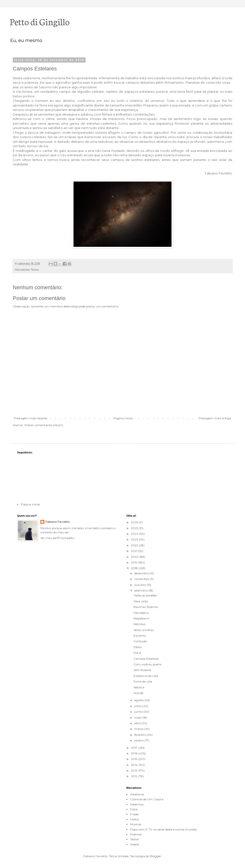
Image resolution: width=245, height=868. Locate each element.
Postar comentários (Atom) (44, 425)
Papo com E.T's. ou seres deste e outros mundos (163, 829)
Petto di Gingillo (40, 21)
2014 (135, 765)
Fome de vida (143, 681)
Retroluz (140, 624)
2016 (135, 753)
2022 (135, 545)
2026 (135, 522)
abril (138, 723)
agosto (139, 700)
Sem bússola (142, 670)
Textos (35, 270)
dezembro (142, 573)
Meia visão (141, 601)
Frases (134, 814)
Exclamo (140, 636)
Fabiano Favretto (57, 522)
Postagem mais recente (31, 418)
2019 (135, 562)
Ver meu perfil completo (57, 538)
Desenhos (137, 804)
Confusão (140, 641)
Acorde (138, 693)
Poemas (136, 834)
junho (139, 712)
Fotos (134, 809)
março (139, 729)
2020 (135, 557)
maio (138, 717)
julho (138, 706)
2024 (135, 534)
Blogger (156, 856)
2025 (135, 528)
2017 (135, 748)
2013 (135, 770)
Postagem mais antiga (215, 418)
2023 (135, 539)
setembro (141, 590)
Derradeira (141, 613)
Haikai (135, 819)
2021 (135, 551)
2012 (135, 776)
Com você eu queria (147, 664)
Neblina (139, 687)
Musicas (136, 824)
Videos (135, 844)
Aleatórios (137, 794)
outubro (141, 585)
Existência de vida (146, 676)
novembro (142, 579)
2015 (134, 759)
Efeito (138, 647)
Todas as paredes (145, 595)
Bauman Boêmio (146, 607)
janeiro (139, 740)
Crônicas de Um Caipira (147, 799)
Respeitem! (141, 618)
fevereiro (141, 735)
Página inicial (123, 418)
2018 (135, 568)
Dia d (137, 653)
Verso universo (144, 630)
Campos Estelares (146, 659)
